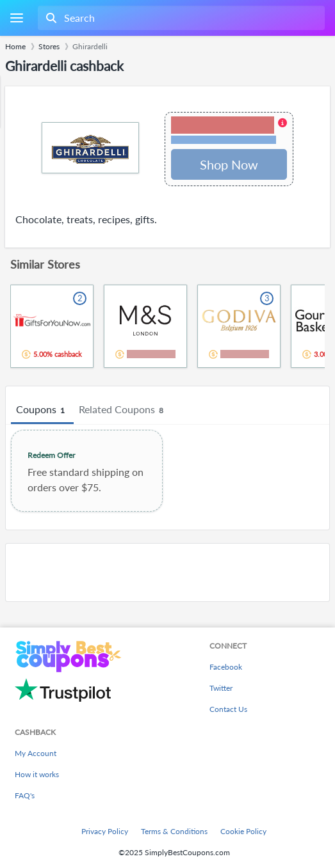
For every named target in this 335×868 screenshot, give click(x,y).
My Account (36, 753)
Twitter (221, 688)
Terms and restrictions (224, 140)
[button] (229, 131)
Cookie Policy (243, 831)
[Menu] (16, 18)
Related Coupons (123, 410)
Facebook (226, 667)
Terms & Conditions (174, 831)
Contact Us (228, 709)
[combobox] (180, 18)
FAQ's (25, 795)
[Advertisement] (167, 572)
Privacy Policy (105, 831)
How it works (37, 774)
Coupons (42, 410)
